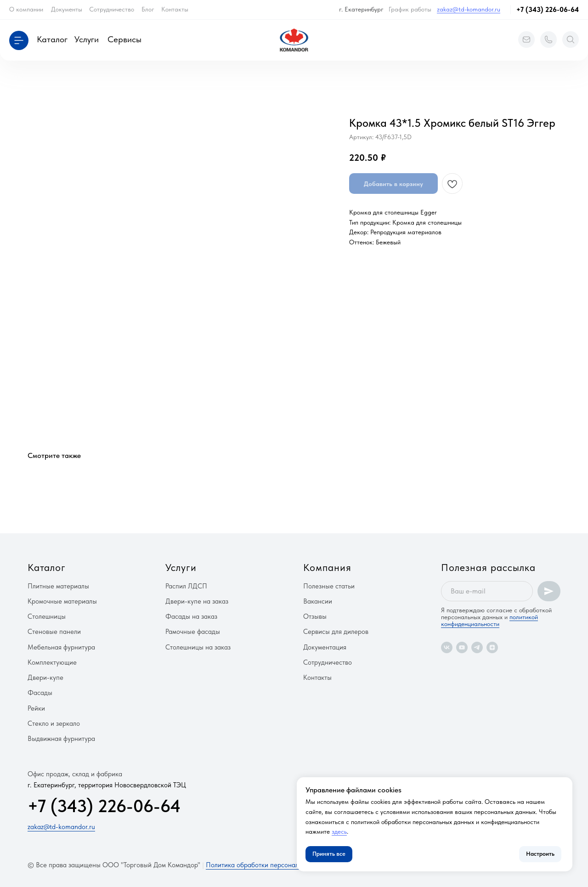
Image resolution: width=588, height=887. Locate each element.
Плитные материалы (58, 586)
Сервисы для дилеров (336, 632)
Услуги (87, 39)
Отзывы (315, 616)
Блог (148, 9)
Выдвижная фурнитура (61, 739)
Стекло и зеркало (54, 723)
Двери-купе (45, 678)
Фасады (40, 693)
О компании (26, 9)
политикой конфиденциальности (489, 620)
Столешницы (47, 616)
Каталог (52, 39)
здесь (339, 831)
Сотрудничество (112, 9)
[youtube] (462, 647)
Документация (325, 647)
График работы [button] (410, 9)
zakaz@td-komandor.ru (469, 9)
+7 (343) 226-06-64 (548, 10)
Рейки (36, 708)
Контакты (175, 9)
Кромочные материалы (62, 601)
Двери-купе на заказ (197, 601)
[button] (19, 40)
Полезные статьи (329, 586)
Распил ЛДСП (186, 586)
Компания (327, 567)
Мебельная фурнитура (61, 647)
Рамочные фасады (193, 632)
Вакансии (318, 601)
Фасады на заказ (191, 616)
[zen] (492, 647)
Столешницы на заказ (198, 647)
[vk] (447, 647)
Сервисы (124, 39)
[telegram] (477, 647)
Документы (67, 9)
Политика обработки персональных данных (271, 865)
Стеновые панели (54, 632)
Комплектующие (52, 662)
